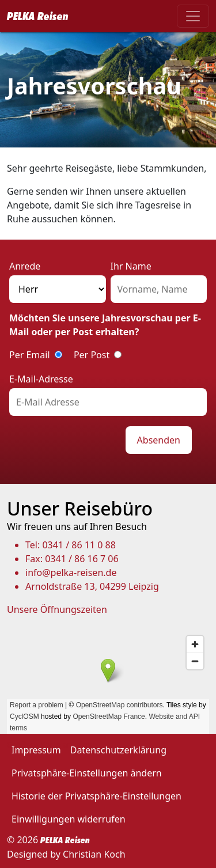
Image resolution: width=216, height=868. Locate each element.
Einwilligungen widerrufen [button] (69, 819)
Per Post (92, 355)
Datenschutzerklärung (118, 750)
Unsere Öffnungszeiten (57, 609)
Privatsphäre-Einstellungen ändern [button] (87, 773)
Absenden (159, 440)
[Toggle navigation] (193, 16)
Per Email (30, 355)
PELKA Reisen (38, 16)
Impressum (36, 750)
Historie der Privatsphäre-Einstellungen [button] (96, 796)
